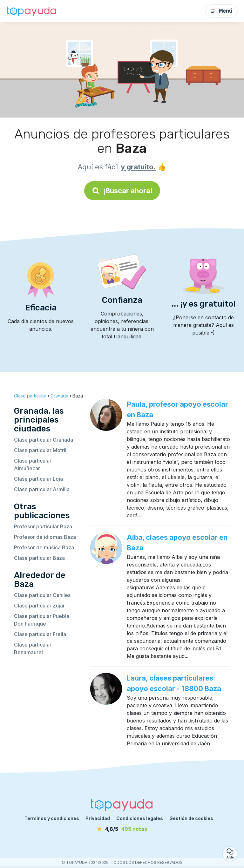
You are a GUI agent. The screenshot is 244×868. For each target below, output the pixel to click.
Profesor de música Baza (44, 547)
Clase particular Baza (39, 558)
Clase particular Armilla (42, 489)
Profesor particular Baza (43, 526)
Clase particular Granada (44, 440)
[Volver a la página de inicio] (32, 11)
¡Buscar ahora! (122, 191)
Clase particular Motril (40, 450)
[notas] (122, 829)
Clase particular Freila (40, 634)
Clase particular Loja (38, 479)
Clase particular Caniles (42, 595)
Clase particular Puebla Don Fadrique (42, 620)
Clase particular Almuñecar (33, 465)
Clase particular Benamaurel (33, 648)
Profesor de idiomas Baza (45, 537)
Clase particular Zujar (39, 606)
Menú (221, 11)
